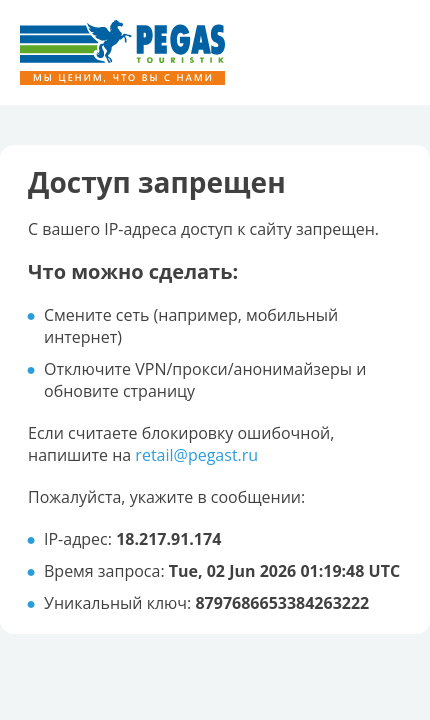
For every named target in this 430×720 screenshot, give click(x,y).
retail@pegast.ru (196, 455)
